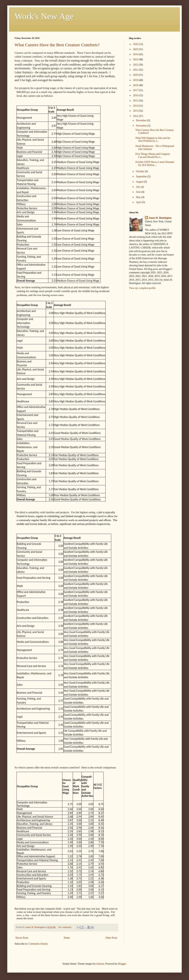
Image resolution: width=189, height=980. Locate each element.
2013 (136, 111)
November (142, 126)
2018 (136, 85)
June (139, 192)
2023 (136, 59)
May (139, 197)
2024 (136, 54)
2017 (136, 90)
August (140, 182)
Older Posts (111, 938)
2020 (136, 75)
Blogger (122, 964)
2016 (136, 95)
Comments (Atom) (38, 944)
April (139, 202)
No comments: (65, 927)
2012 (136, 116)
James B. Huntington (160, 218)
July (138, 187)
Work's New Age (44, 16)
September (142, 176)
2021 (136, 70)
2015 (136, 101)
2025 (136, 49)
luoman (100, 964)
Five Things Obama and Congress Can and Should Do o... (153, 156)
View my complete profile (142, 288)
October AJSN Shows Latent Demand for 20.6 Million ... (155, 164)
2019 (136, 80)
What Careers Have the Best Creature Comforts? (57, 45)
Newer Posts (22, 938)
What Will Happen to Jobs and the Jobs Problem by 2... (153, 140)
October (140, 171)
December (141, 120)
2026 (136, 44)
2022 (136, 65)
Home (67, 938)
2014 (136, 106)
